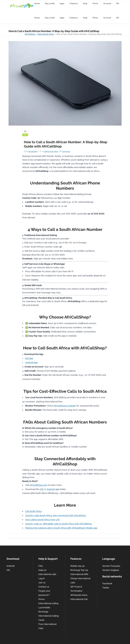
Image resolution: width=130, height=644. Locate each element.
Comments (66, 151)
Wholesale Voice (79, 595)
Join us (42, 583)
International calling (48, 603)
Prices (42, 599)
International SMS (79, 574)
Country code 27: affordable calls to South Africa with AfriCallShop (59, 524)
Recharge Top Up (79, 570)
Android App (31, 362)
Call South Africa (33, 511)
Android (51, 489)
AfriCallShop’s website (65, 406)
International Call (79, 599)
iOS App (29, 358)
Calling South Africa (45, 34)
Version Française (111, 566)
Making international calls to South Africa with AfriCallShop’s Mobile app (61, 528)
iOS (42, 489)
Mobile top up (77, 566)
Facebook (107, 583)
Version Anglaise (111, 570)
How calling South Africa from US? (43, 520)
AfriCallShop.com (39, 485)
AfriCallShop (30, 34)
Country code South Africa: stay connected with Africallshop (56, 515)
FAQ (40, 566)
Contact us (44, 587)
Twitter (106, 588)
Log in (42, 578)
